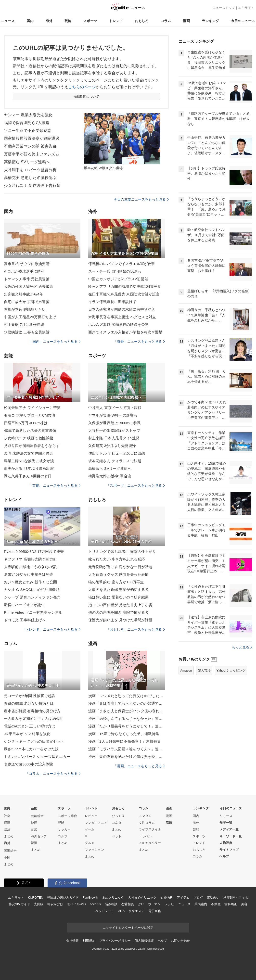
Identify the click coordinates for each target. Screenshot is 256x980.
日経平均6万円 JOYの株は (26, 423)
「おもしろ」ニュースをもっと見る (136, 629)
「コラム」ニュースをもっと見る (53, 774)
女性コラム (147, 823)
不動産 (216, 904)
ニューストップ (224, 8)
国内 (30, 21)
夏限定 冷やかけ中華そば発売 (29, 574)
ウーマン (154, 904)
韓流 (34, 843)
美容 (244, 904)
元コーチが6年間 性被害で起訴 (30, 696)
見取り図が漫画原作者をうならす (32, 446)
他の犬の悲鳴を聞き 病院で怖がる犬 (118, 612)
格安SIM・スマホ (236, 897)
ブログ (198, 897)
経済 (7, 823)
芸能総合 (37, 816)
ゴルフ (63, 836)
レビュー (91, 816)
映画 (34, 823)
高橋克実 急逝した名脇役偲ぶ (30, 178)
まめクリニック (113, 897)
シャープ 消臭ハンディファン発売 (32, 597)
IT (86, 836)
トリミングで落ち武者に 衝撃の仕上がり (122, 552)
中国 (7, 858)
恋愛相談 (127, 904)
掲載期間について (86, 96)
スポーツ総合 (67, 816)
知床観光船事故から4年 (24, 294)
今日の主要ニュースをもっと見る (141, 199)
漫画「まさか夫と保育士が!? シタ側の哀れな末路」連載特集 (127, 711)
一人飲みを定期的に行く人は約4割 (33, 719)
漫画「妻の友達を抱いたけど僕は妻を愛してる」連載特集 (127, 757)
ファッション (94, 850)
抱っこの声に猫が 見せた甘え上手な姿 (120, 605)
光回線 (39, 904)
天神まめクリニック (142, 897)
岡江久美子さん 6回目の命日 (28, 476)
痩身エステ (136, 911)
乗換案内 (201, 904)
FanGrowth (90, 897)
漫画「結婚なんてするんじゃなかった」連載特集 (127, 719)
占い (141, 904)
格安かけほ (55, 904)
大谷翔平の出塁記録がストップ (114, 430)
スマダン (145, 816)
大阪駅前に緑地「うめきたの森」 (32, 567)
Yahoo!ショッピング (231, 670)
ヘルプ (224, 856)
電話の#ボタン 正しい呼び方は (30, 726)
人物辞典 (226, 843)
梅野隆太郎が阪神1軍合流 (110, 476)
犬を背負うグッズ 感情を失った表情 (118, 574)
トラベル (145, 836)
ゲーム (90, 829)
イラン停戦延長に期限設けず (112, 302)
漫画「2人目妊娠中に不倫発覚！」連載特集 (125, 741)
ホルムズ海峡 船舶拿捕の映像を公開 (118, 325)
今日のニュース (243, 21)
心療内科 (167, 897)
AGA (121, 911)
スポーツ (90, 21)
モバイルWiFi (76, 904)
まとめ (9, 836)
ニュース (8, 21)
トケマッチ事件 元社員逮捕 (27, 279)
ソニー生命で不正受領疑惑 (28, 131)
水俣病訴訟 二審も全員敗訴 (27, 332)
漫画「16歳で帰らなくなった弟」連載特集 (124, 734)
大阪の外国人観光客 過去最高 (29, 286)
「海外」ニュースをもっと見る (139, 342)
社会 (7, 816)
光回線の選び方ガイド (63, 897)
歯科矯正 (231, 904)
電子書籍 (155, 911)
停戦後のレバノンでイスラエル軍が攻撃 (122, 264)
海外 (49, 21)
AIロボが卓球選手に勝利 (24, 271)
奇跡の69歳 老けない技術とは (29, 703)
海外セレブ (39, 836)
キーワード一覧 (231, 836)
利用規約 (89, 941)
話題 (169, 823)
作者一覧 (226, 823)
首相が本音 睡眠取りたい (25, 309)
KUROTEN (35, 897)
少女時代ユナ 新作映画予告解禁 (32, 185)
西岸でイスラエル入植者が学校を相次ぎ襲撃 (125, 332)
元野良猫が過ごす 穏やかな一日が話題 (120, 567)
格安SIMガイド (19, 904)
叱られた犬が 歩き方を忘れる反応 (117, 559)
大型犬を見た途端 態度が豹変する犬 (118, 590)
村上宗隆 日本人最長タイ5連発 (114, 438)
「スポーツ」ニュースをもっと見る (136, 485)
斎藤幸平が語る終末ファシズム (32, 154)
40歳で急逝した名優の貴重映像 (30, 430)
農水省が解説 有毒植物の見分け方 (32, 711)
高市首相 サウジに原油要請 (27, 264)
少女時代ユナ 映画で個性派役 (29, 438)
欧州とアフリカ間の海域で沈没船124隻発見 (125, 286)
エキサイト (246, 8)
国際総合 (10, 851)
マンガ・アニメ (96, 823)
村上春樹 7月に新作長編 (24, 325)
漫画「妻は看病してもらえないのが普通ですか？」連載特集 (127, 703)
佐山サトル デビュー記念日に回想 (117, 453)
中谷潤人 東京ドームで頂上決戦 (115, 408)
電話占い (213, 897)
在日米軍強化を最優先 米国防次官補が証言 (124, 294)
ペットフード (105, 911)
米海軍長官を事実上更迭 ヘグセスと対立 (122, 317)
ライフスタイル (150, 829)
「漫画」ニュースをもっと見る (139, 766)
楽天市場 (204, 670)
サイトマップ (229, 850)
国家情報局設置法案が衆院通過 (32, 138)
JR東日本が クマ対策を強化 (27, 734)
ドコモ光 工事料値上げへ (25, 620)
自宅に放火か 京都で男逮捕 (27, 302)
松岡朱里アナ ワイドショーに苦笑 (32, 408)
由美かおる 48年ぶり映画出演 (29, 468)
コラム (166, 21)
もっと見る (242, 647)
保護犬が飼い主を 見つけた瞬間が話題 (120, 620)
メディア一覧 (229, 829)
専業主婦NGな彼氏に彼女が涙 (29, 461)
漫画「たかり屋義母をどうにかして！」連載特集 (127, 726)
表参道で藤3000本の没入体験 (28, 764)
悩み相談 (111, 904)
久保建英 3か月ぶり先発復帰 (112, 446)
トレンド (116, 21)
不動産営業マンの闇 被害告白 (30, 146)
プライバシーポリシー (115, 941)
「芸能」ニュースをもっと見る (55, 485)
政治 (7, 829)
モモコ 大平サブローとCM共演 (30, 415)
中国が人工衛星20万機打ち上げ (30, 317)
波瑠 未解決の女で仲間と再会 (29, 453)
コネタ (117, 823)
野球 (61, 823)
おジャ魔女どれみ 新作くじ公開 (30, 582)
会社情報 (72, 941)
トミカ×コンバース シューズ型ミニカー (37, 757)
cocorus (95, 904)
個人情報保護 (144, 941)
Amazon (186, 670)
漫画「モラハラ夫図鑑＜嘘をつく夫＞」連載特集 (127, 749)
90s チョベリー (150, 843)
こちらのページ (82, 87)
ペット (117, 836)
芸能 (68, 21)
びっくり (118, 816)
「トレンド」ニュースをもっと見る (51, 629)
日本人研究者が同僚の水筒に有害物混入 (122, 309)
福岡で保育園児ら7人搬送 (27, 123)
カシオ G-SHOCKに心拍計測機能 (32, 590)
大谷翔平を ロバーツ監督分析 (30, 170)
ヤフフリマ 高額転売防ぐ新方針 (30, 559)
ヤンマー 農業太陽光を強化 (28, 115)
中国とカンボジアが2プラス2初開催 (118, 279)
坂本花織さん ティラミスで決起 (115, 461)
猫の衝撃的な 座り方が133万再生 (116, 582)
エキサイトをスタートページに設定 (128, 928)
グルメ (90, 843)
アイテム (183, 897)
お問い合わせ (180, 941)
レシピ (169, 904)
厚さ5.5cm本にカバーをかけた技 (31, 749)
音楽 (34, 829)
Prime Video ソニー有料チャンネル (33, 612)
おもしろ (142, 21)
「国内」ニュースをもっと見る (55, 342)
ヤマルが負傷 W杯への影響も (113, 415)
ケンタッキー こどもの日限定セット (34, 741)
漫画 (186, 21)
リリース (226, 816)
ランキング (210, 21)
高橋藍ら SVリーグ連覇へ (27, 162)
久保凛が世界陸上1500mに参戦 (114, 423)
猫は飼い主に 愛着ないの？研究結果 (118, 597)
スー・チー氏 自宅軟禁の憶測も (115, 271)
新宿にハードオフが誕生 (24, 605)
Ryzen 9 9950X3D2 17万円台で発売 (34, 552)
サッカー (64, 829)
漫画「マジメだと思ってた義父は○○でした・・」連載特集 (127, 696)
